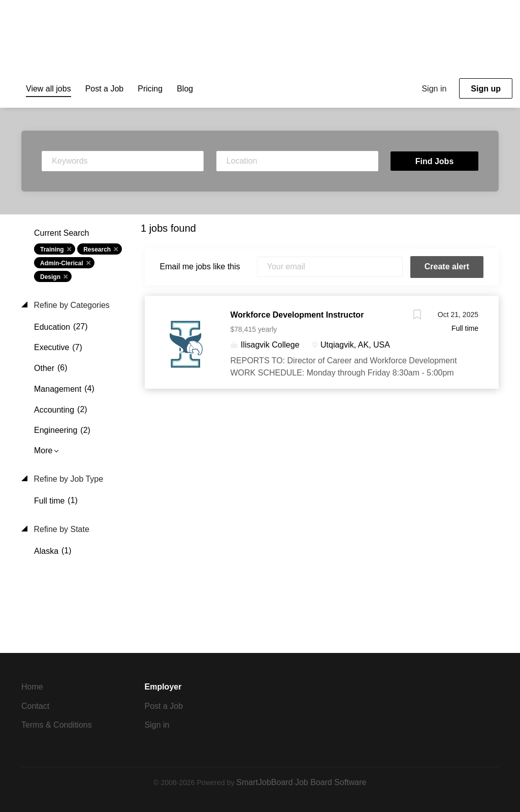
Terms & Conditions (57, 725)
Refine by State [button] (60, 529)
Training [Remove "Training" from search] (52, 249)
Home (32, 687)
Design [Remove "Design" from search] (50, 277)
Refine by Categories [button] (71, 305)
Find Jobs (435, 161)
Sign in (434, 89)
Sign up (486, 89)
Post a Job (164, 706)
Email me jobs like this (200, 267)
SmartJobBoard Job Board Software (301, 782)
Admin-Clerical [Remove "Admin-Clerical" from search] (62, 263)
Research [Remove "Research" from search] (97, 249)
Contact (35, 706)
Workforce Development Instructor (297, 315)
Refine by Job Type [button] (67, 479)
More (43, 450)
